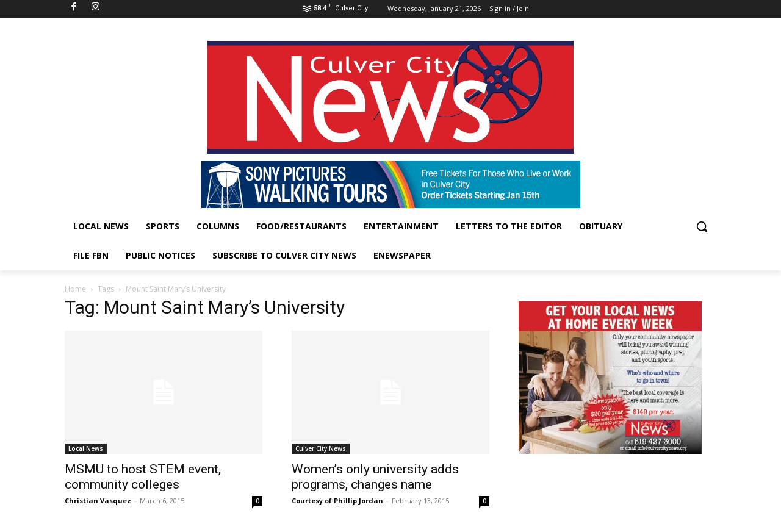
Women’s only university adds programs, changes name (375, 477)
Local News (86, 448)
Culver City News (321, 448)
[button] (702, 226)
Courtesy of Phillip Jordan (337, 501)
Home (75, 289)
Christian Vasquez (98, 501)
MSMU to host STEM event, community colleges (143, 477)
